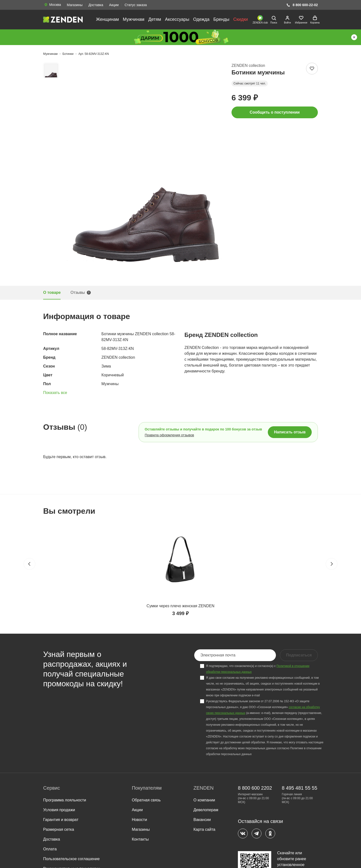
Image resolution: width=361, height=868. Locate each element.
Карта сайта (204, 829)
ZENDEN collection (248, 65)
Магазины (75, 5)
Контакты (140, 839)
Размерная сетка (59, 829)
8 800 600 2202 (255, 788)
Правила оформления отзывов (169, 435)
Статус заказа (136, 5)
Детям (155, 19)
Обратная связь (146, 800)
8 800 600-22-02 (302, 5)
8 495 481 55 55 (300, 788)
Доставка (96, 5)
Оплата (50, 849)
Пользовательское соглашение (71, 859)
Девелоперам (206, 810)
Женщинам (107, 19)
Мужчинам (134, 19)
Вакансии (202, 820)
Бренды (221, 19)
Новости (139, 820)
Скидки (240, 19)
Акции (114, 5)
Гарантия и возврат (61, 820)
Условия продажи (59, 810)
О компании (204, 800)
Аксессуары (177, 19)
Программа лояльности (65, 800)
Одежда (201, 19)
